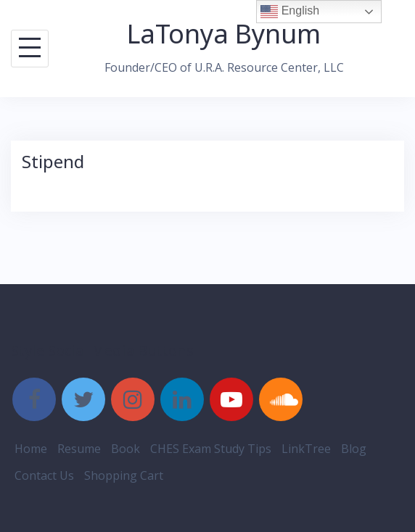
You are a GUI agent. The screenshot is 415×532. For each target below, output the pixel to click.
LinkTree (306, 449)
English (290, 12)
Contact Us (44, 475)
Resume (79, 449)
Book (126, 449)
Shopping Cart (124, 475)
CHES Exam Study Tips (211, 449)
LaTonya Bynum (224, 34)
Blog (354, 449)
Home (31, 449)
